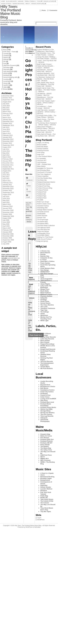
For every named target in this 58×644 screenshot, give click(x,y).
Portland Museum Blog (45, 188)
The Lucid (44, 307)
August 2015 (7, 102)
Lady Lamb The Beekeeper (46, 287)
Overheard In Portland (44, 172)
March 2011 (7, 181)
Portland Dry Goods (44, 184)
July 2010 (6, 196)
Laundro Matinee (46, 489)
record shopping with (10, 77)
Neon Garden (45, 341)
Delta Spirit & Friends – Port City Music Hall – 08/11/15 (46, 135)
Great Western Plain (47, 268)
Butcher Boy (45, 256)
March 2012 (7, 157)
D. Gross (43, 260)
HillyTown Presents (10, 65)
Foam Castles (45, 263)
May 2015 (6, 108)
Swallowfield (41, 214)
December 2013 (8, 121)
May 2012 (6, 153)
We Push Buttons (46, 368)
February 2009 (8, 230)
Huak (42, 277)
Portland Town (42, 198)
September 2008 (8, 240)
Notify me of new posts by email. (30, 329)
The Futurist (45, 503)
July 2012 (6, 149)
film (5, 61)
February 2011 (8, 183)
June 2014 (6, 116)
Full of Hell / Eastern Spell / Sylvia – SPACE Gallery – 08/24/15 (46, 103)
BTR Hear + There (10, 52)
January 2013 (7, 137)
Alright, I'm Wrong (43, 143)
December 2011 (8, 163)
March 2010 (7, 204)
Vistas (42, 314)
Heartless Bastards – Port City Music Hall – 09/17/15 (46, 74)
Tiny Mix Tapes (46, 511)
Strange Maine (45, 411)
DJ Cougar (44, 335)
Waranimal (44, 315)
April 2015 (6, 110)
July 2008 (6, 244)
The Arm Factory (46, 414)
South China (45, 301)
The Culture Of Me (47, 501)
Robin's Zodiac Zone (44, 204)
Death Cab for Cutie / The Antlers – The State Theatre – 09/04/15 (46, 90)
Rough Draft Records (48, 349)
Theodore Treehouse (48, 308)
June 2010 (6, 198)
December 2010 (8, 187)
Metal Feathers (46, 293)
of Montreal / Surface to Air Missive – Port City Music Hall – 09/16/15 (46, 79)
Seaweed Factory (43, 206)
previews (6, 75)
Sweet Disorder (42, 216)
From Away (41, 152)
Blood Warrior (45, 253)
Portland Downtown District (46, 182)
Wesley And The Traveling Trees (46, 318)
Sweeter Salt (41, 218)
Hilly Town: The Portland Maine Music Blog (11, 12)
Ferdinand (44, 393)
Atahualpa (37, 527)
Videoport (44, 418)
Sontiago (44, 300)
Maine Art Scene (46, 436)
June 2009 (6, 222)
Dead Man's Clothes (47, 261)
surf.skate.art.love (43, 212)
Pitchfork (44, 491)
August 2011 (7, 171)
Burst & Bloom (46, 334)
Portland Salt (41, 194)
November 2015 (8, 96)
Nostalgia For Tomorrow (45, 168)
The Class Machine (47, 305)
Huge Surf (40, 154)
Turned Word (45, 367)
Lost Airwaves (42, 162)
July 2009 (6, 220)
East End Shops (42, 147)
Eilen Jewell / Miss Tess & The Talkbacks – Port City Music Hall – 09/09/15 (46, 84)
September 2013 (8, 125)
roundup (6, 79)
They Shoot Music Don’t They (47, 509)
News (5, 50)
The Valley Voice (46, 450)
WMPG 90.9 (44, 459)
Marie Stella (44, 291)
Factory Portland (43, 149)
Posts (44, 10)
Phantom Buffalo (46, 296)
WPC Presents (45, 460)
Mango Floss (45, 289)
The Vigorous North (44, 227)
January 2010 (7, 208)
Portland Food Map (43, 186)
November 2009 (8, 212)
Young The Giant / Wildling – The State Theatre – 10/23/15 (47, 58)
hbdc (28, 217)
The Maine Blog (42, 222)
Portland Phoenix (46, 441)
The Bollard (44, 446)
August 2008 (7, 242)
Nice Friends (45, 342)
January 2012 (7, 161)
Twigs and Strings (43, 231)
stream (6, 83)
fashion (6, 58)
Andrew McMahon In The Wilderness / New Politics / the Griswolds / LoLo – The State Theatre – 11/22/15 (46, 52)
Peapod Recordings (47, 344)
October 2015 (7, 98)
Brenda (43, 254)
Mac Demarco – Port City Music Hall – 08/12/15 (45, 131)
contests (6, 56)
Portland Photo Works (48, 407)
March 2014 (7, 118)
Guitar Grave (45, 397)
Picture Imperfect (43, 176)
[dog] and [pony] (42, 241)
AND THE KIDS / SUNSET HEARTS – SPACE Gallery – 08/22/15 (47, 112)
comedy (6, 54)
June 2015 (6, 106)
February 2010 (8, 206)
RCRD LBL (44, 498)
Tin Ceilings (45, 312)
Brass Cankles (42, 145)
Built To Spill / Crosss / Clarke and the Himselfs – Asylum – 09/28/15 (46, 66)
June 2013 (6, 129)
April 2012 (6, 155)
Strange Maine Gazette (45, 210)
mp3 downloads (9, 71)
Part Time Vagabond (44, 174)
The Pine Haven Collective (46, 225)
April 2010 (6, 202)
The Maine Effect (43, 224)
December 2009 (8, 210)
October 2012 (7, 143)
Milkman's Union (46, 294)
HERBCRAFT (45, 272)
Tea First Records (47, 361)
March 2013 (7, 133)
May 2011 (6, 177)
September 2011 (8, 169)
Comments (53, 10)
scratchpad (7, 81)
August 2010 (7, 194)
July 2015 (6, 104)
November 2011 (8, 165)
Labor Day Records (47, 339)
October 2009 (7, 214)
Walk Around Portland (44, 239)
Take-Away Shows (47, 499)
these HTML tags (30, 274)
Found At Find (45, 395)
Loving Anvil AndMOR (48, 399)
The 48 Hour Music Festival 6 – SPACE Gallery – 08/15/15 (47, 124)
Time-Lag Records (47, 416)
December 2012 (8, 139)
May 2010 (6, 200)
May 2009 (6, 224)
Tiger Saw (44, 310)
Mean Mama (41, 166)
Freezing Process (43, 150)
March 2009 (7, 228)
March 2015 (7, 112)
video (5, 87)
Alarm (42, 475)
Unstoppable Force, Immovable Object (44, 234)
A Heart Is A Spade (47, 473)
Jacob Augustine (46, 279)
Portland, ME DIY (46, 443)
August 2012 (7, 147)
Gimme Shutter (46, 487)
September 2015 (8, 100)
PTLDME (40, 200)
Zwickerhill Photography (45, 420)
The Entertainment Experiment (47, 364)
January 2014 (7, 120)
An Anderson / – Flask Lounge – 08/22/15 (44, 107)
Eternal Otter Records (48, 337)
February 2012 (8, 159)
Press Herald (45, 445)
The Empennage (43, 220)
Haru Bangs (45, 270)
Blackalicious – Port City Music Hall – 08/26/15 (45, 98)
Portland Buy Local (47, 402)
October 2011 (7, 167)
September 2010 (8, 193)
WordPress (41, 520)
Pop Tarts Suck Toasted (46, 493)
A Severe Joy (45, 251)
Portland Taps (42, 196)
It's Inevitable (41, 158)
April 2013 (6, 131)
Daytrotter (44, 485)
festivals (6, 59)
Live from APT (42, 160)
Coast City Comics (47, 392)
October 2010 (7, 191)
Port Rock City (42, 180)
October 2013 (7, 123)
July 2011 (6, 173)
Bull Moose (44, 388)
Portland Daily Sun (47, 439)
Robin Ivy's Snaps (43, 202)
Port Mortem (45, 438)
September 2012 (8, 145)
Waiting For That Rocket (45, 237)
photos (6, 73)
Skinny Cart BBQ (46, 409)
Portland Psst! (42, 192)
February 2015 (8, 114)
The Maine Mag (46, 448)
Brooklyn (7, 67)
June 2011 (6, 175)
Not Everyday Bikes (44, 170)
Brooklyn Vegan (46, 478)
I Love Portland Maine (44, 156)
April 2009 (6, 226)
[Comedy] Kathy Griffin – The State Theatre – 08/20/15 (47, 116)
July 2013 (6, 127)
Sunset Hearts (45, 303)
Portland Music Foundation (46, 405)
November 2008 (8, 236)
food (5, 63)
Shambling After (42, 208)
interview (6, 69)
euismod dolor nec (14, 258)
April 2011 (6, 179)
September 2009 (8, 216)
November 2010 (8, 189)
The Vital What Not (43, 229)
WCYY (43, 457)
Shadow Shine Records (45, 355)
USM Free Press (46, 455)
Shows (5, 89)
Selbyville (44, 298)
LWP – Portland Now (44, 164)
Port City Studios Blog (44, 178)
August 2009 (7, 218)
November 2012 (8, 141)
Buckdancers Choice (48, 386)
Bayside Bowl (45, 385)
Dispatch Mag (45, 434)
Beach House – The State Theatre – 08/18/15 (46, 120)
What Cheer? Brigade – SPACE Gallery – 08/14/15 (46, 128)
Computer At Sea (46, 258)
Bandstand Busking (47, 477)
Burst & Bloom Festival (32, 51)
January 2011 (7, 185)
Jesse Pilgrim (45, 284)
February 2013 (8, 135)
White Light (44, 321)
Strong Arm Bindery (47, 413)
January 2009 (7, 232)
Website (32, 302)
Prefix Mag (44, 496)
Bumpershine (45, 480)
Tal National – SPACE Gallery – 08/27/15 (44, 94)
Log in (39, 518)
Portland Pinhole (43, 190)
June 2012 (6, 151)
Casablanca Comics (47, 390)
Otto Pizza (44, 400)
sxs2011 (6, 85)
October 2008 (7, 238)
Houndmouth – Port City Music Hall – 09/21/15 (45, 71)
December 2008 (8, 234)
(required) (31, 282)
